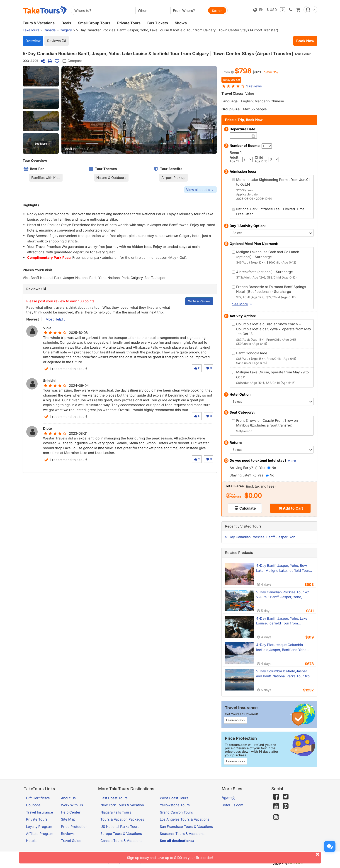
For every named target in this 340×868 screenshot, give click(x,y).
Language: (230, 101)
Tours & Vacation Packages (122, 819)
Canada (50, 30)
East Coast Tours (114, 798)
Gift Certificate (38, 798)
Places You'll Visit (37, 270)
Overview (33, 41)
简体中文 (228, 798)
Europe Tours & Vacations (121, 834)
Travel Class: (232, 93)
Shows (181, 23)
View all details (200, 190)
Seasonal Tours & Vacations (182, 834)
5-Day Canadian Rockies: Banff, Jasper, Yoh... (262, 537)
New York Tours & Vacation (122, 805)
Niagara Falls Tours (116, 812)
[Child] (274, 159)
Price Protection (74, 827)
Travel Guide (71, 841)
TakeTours (31, 30)
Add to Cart (293, 508)
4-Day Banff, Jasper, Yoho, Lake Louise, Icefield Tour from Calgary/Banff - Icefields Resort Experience (282, 621)
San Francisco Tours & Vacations (186, 827)
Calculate (248, 508)
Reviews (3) (57, 41)
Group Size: (231, 109)
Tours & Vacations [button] (39, 23)
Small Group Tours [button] (94, 23)
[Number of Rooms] (267, 146)
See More (41, 144)
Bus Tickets (158, 23)
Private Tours (129, 23)
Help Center (71, 812)
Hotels (31, 841)
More (292, 461)
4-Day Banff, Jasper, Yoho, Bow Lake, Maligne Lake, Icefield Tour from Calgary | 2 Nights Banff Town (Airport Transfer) (284, 568)
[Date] (253, 136)
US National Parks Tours (120, 827)
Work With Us (72, 805)
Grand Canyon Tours (176, 812)
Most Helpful (56, 319)
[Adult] (247, 159)
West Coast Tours (174, 798)
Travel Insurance (40, 812)
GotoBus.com (232, 805)
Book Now (305, 41)
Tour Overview (35, 161)
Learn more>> (236, 720)
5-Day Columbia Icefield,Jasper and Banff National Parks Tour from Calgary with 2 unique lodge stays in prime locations (284, 674)
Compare (72, 61)
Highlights (31, 205)
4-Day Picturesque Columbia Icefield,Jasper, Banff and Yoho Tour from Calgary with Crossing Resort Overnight (282, 647)
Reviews (68, 834)
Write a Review (199, 301)
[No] (269, 468)
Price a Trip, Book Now (244, 120)
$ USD (272, 10)
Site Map (68, 819)
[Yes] (257, 468)
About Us (68, 798)
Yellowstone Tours (175, 805)
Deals (66, 23)
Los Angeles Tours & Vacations (185, 819)
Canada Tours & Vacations (121, 841)
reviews (254, 86)
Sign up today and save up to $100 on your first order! (224, 856)
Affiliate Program (40, 834)
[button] (41, 76)
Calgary (66, 30)
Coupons (33, 805)
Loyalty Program (39, 827)
